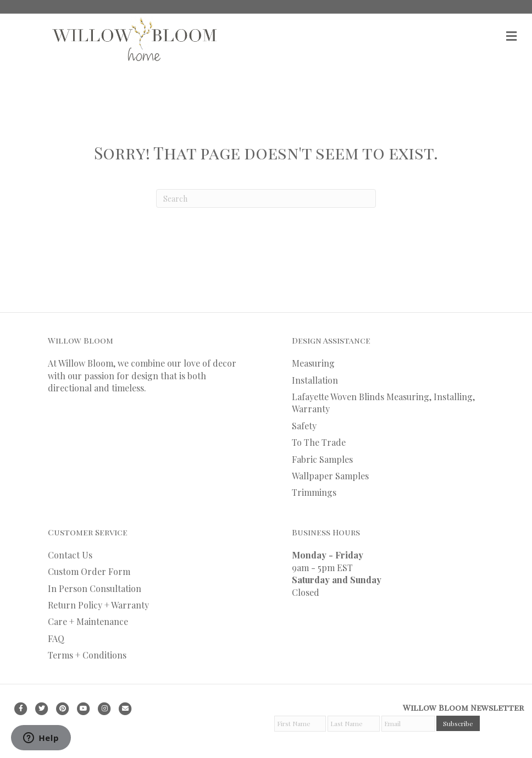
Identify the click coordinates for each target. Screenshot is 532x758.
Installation (315, 380)
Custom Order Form (89, 571)
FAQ (56, 638)
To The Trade (319, 442)
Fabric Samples (322, 459)
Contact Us (70, 555)
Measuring (313, 363)
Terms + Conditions (87, 655)
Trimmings (314, 492)
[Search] (266, 198)
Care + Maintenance (88, 621)
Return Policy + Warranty (98, 605)
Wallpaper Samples (330, 476)
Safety (304, 426)
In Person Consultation (95, 588)
